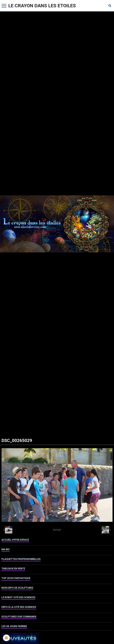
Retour (57, 530)
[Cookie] (6, 638)
